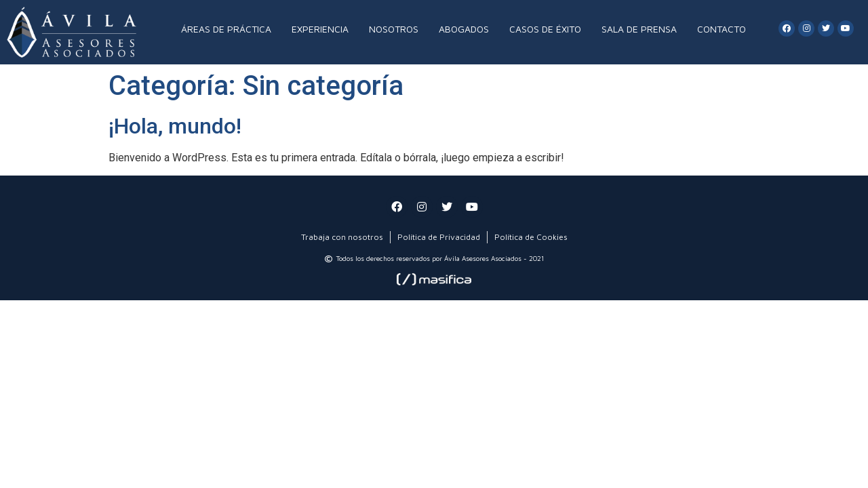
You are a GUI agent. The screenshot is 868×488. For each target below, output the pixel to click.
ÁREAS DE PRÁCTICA (226, 29)
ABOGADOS (464, 29)
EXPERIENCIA (320, 29)
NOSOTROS (394, 29)
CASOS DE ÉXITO (545, 29)
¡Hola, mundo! (175, 126)
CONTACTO (722, 29)
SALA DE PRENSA (639, 29)
